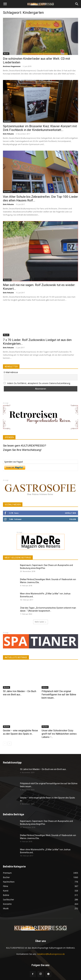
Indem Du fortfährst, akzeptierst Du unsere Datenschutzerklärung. (39, 383)
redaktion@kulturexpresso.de (51, 954)
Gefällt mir (70, 513)
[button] (5, 4)
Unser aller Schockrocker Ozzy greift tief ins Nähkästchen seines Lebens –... (59, 734)
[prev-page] (5, 744)
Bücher (6, 687)
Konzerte (7, 121)
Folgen (73, 519)
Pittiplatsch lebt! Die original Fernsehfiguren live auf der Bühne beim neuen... (59, 695)
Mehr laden (41, 622)
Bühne (45, 687)
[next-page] (10, 744)
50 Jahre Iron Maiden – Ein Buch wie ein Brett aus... (44, 769)
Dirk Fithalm (8, 134)
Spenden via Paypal (13, 462)
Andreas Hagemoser (12, 66)
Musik (6, 54)
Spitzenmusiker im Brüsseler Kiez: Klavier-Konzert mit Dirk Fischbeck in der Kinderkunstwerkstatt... (40, 128)
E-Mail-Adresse (11, 372)
